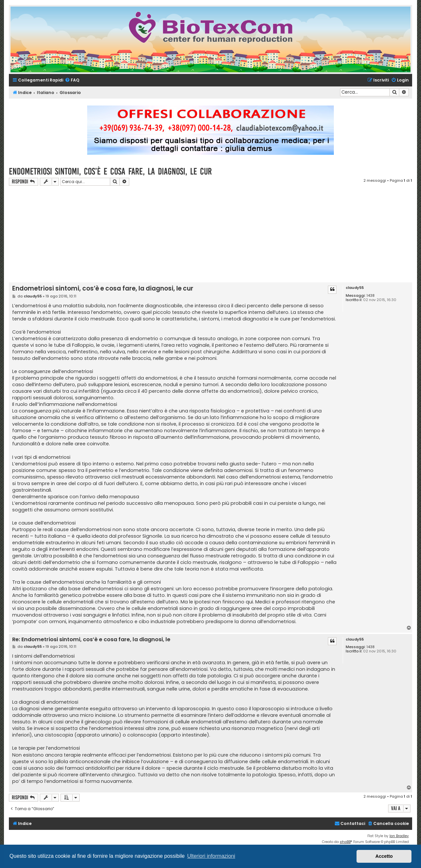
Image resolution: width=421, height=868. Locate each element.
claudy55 (355, 288)
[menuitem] (72, 80)
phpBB (345, 842)
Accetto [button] (384, 856)
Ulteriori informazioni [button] (211, 856)
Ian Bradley (399, 836)
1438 (371, 296)
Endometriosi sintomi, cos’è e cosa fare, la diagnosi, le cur (110, 171)
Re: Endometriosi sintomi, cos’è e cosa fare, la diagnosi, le (91, 640)
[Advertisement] (210, 235)
